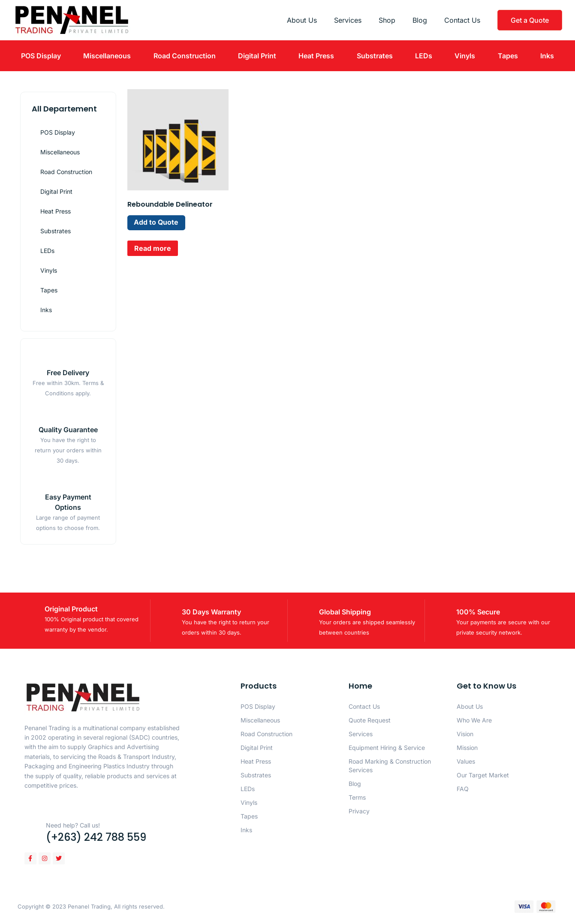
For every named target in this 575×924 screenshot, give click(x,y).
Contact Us (462, 20)
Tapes (508, 56)
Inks (547, 56)
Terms (357, 797)
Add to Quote (157, 223)
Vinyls (465, 56)
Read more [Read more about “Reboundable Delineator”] (153, 248)
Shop (387, 20)
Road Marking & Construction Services (390, 766)
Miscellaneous (107, 56)
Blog (420, 20)
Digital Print (257, 56)
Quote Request (370, 720)
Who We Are (474, 720)
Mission (467, 748)
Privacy (359, 811)
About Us (302, 20)
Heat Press (316, 56)
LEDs (424, 56)
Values (466, 761)
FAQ (463, 789)
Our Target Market (483, 775)
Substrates (375, 56)
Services (348, 20)
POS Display (41, 56)
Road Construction (185, 56)
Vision (465, 734)
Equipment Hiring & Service (387, 748)
